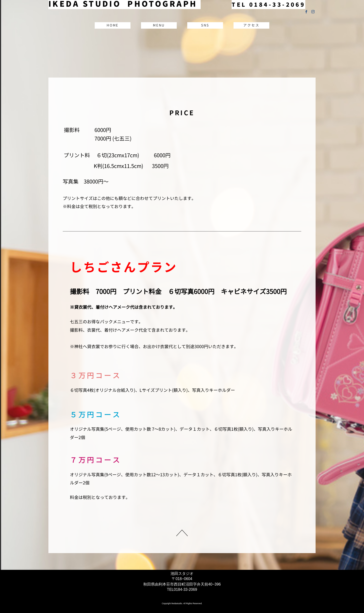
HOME (113, 25)
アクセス (251, 25)
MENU (159, 25)
